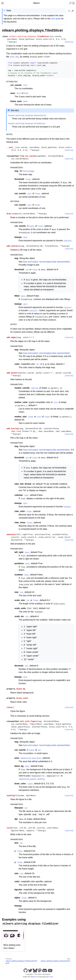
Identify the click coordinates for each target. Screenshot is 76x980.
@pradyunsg (44, 977)
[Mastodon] (40, 970)
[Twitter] (30, 970)
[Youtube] (50, 970)
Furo (51, 977)
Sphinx (33, 977)
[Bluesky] (35, 970)
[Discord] (45, 970)
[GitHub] (26, 970)
